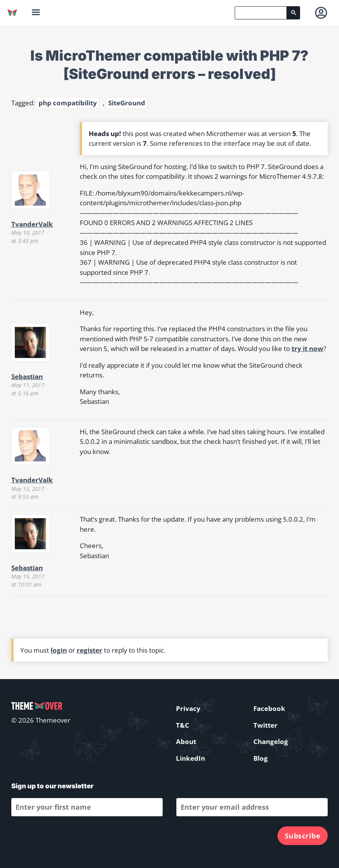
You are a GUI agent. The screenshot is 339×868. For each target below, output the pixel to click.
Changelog (271, 741)
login (59, 650)
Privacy (188, 708)
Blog (261, 758)
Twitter (265, 725)
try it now (307, 348)
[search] (261, 13)
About (186, 741)
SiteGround (127, 103)
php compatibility (68, 103)
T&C (183, 725)
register (90, 650)
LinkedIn (191, 758)
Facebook (269, 708)
